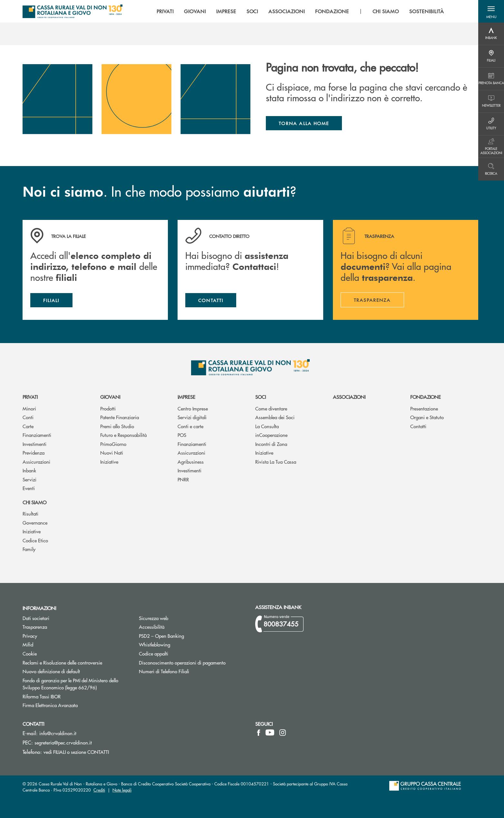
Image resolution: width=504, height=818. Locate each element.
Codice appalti (154, 653)
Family (29, 549)
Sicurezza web (154, 618)
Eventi (29, 488)
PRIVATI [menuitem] (165, 11)
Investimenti (34, 444)
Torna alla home (304, 123)
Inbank (29, 470)
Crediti (99, 790)
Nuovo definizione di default (76, 671)
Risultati (30, 513)
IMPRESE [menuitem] (226, 11)
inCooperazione (271, 435)
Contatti (418, 426)
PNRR (183, 479)
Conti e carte (190, 426)
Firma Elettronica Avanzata (74, 705)
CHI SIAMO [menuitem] (386, 11)
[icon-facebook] (259, 733)
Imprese (186, 397)
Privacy (54, 636)
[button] (491, 11)
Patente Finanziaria (120, 417)
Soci (261, 397)
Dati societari (36, 618)
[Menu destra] (491, 34)
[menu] (300, 11)
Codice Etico (35, 540)
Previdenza (34, 453)
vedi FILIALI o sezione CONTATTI (76, 752)
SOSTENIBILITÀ (426, 11)
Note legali (122, 790)
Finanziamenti (37, 435)
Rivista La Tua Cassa (276, 462)
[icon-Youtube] (270, 733)
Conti (28, 417)
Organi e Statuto (427, 417)
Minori (29, 408)
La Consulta (267, 426)
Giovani (110, 397)
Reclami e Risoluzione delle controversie (62, 662)
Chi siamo (34, 502)
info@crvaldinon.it (58, 733)
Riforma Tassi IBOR (66, 696)
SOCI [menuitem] (252, 11)
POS (182, 435)
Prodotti (108, 408)
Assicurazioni (36, 462)
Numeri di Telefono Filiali (188, 671)
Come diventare (271, 408)
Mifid (28, 644)
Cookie (30, 653)
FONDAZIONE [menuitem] (332, 11)
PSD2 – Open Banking (186, 636)
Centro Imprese (193, 408)
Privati (30, 397)
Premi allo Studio (117, 426)
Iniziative (109, 462)
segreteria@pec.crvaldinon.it (63, 742)
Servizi (29, 479)
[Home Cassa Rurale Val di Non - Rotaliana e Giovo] (73, 11)
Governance (35, 522)
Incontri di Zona (271, 444)
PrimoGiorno (113, 444)
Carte (28, 426)
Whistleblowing (155, 644)
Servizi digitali (192, 417)
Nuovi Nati (112, 453)
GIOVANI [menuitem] (195, 11)
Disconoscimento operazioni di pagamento (192, 662)
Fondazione (426, 397)
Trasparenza (35, 627)
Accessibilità (152, 627)
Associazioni (349, 397)
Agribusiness (191, 462)
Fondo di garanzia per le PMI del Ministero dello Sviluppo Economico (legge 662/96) (76, 684)
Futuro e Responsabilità (123, 435)
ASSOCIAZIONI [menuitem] (287, 11)
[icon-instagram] (283, 733)
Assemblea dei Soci (275, 417)
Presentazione (424, 408)
